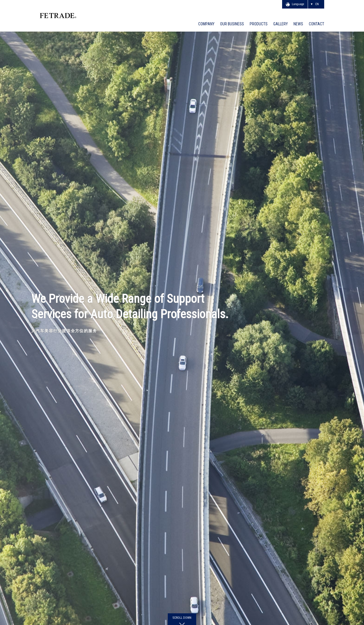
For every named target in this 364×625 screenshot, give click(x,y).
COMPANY (206, 24)
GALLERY (281, 24)
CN (317, 4)
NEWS (298, 24)
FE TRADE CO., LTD (82, 15)
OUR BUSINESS (232, 24)
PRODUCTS (259, 24)
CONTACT (317, 24)
